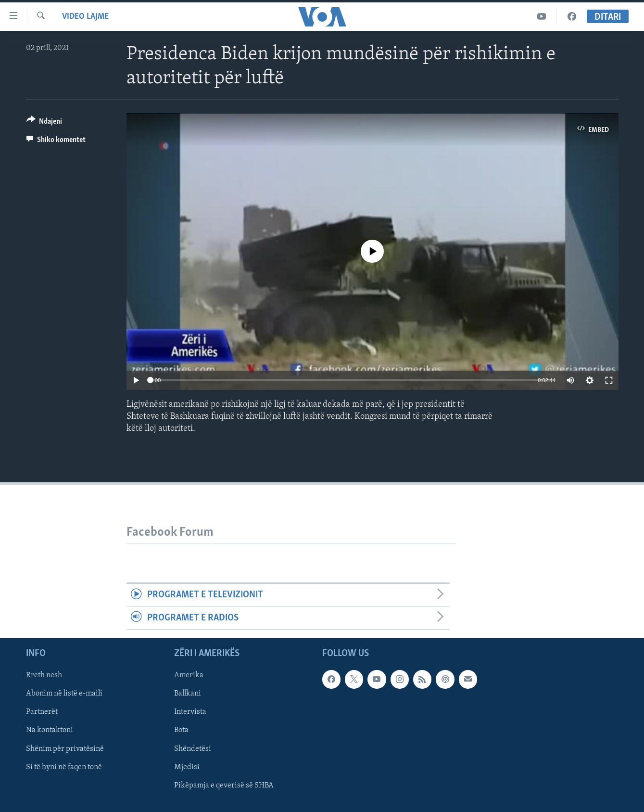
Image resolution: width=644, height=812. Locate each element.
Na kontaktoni (50, 731)
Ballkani (188, 694)
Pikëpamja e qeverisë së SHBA (224, 786)
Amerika (189, 675)
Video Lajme (85, 17)
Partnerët (42, 712)
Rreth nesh (44, 675)
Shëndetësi (193, 749)
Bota (181, 731)
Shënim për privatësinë (65, 749)
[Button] (44, 123)
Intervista (190, 712)
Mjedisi (187, 767)
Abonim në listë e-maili (64, 694)
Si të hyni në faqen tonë (64, 767)
